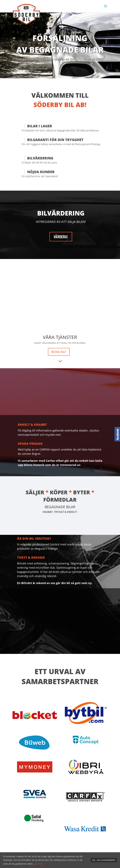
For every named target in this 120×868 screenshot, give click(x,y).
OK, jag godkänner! (104, 860)
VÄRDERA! (61, 237)
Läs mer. (38, 864)
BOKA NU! (59, 352)
